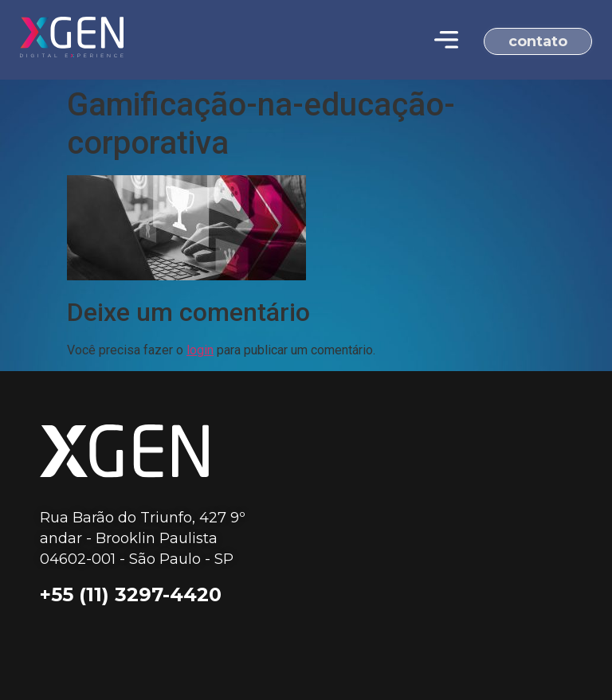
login (200, 350)
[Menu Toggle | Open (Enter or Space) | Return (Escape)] (446, 40)
